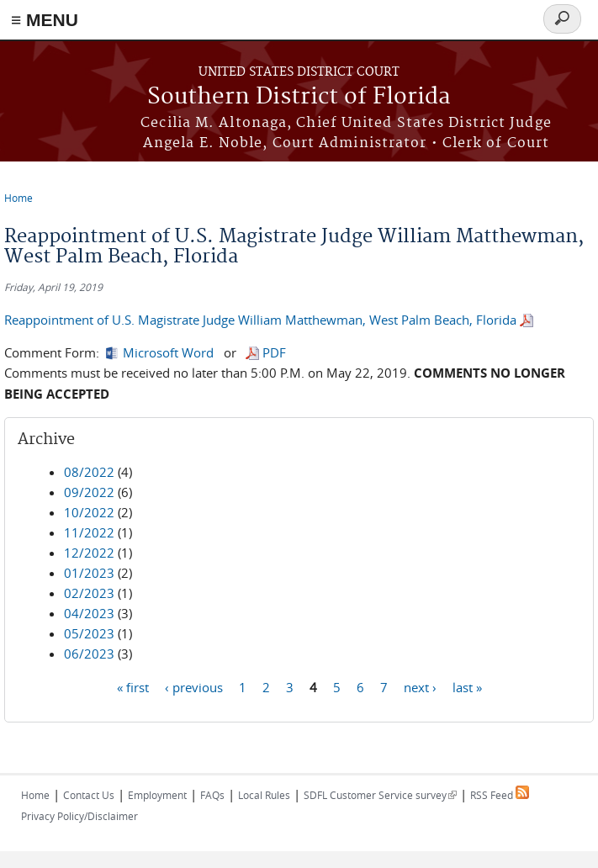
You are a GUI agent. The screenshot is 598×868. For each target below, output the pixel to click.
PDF (274, 352)
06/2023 (89, 654)
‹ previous (194, 686)
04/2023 (89, 613)
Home (19, 198)
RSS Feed (500, 795)
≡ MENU (45, 20)
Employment (157, 795)
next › (420, 686)
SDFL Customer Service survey (380, 795)
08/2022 (89, 472)
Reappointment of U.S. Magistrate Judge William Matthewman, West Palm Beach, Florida (260, 320)
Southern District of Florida (299, 97)
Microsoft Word (168, 352)
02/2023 (89, 593)
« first (133, 686)
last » (467, 686)
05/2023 (89, 633)
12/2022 (89, 553)
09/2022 (89, 492)
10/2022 (89, 512)
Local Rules (264, 795)
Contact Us (89, 795)
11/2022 (89, 532)
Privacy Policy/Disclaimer (79, 816)
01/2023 (89, 573)
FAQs (212, 795)
